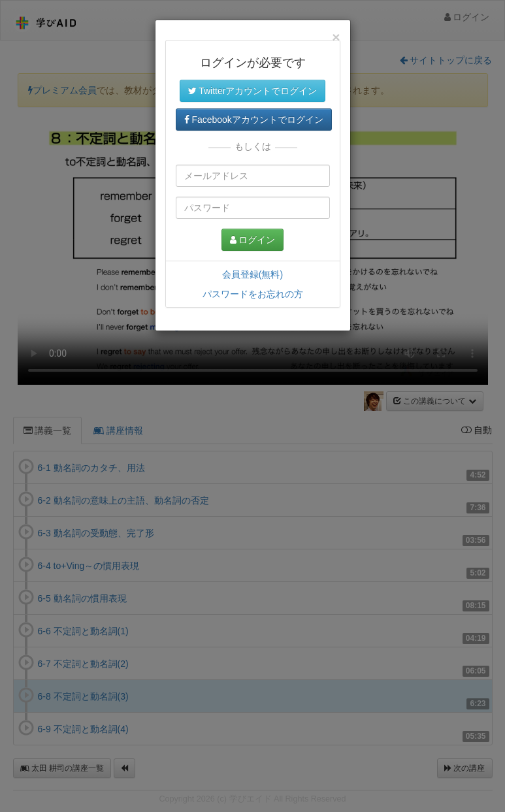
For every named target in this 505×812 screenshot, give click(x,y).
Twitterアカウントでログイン (253, 91)
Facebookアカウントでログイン (254, 120)
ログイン (253, 240)
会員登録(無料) (253, 274)
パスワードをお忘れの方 (253, 294)
